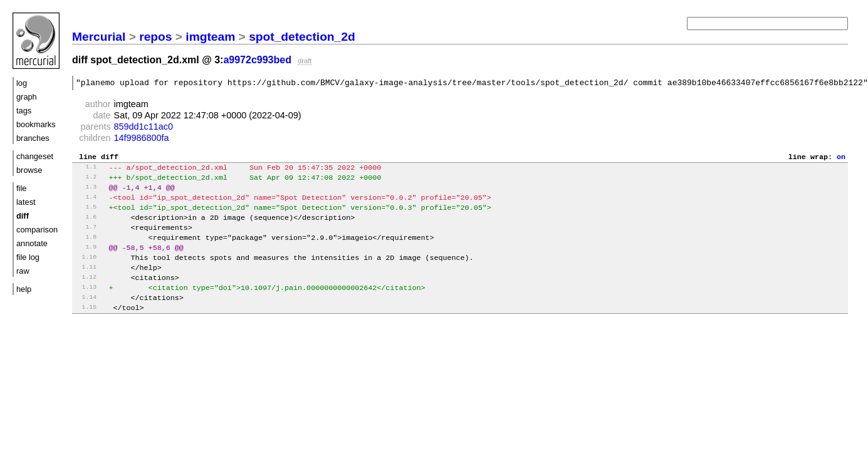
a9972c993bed (257, 60)
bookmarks (36, 124)
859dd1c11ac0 (144, 128)
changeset (35, 156)
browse (29, 170)
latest (26, 202)
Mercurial (99, 37)
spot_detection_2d (302, 37)
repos (155, 37)
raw (23, 271)
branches (33, 138)
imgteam (210, 37)
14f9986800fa (142, 140)
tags (24, 111)
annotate (32, 243)
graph (27, 97)
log (22, 83)
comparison (37, 230)
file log (28, 257)
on (841, 160)
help (24, 289)
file (21, 188)
